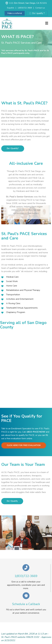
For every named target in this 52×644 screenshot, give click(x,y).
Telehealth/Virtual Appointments (22, 308)
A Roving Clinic (13, 303)
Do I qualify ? (37, 13)
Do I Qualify (12, 501)
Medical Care (12, 277)
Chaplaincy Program (16, 312)
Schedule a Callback (26, 604)
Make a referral (15, 13)
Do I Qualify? (13, 148)
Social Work (12, 281)
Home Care (12, 286)
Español (11, 8)
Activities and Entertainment (20, 299)
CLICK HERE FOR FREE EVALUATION (24, 445)
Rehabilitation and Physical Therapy (23, 290)
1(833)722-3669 (25, 8)
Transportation (13, 295)
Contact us (40, 8)
